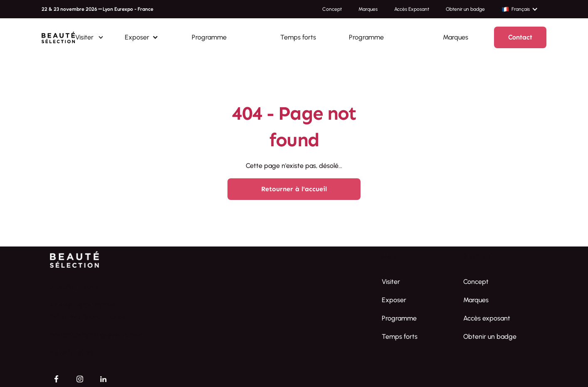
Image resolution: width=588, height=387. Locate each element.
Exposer (394, 300)
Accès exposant (487, 318)
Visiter (391, 282)
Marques (368, 9)
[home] (58, 37)
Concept (332, 9)
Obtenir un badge (465, 9)
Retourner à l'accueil (294, 189)
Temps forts (298, 37)
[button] (524, 9)
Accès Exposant (412, 9)
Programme (209, 37)
